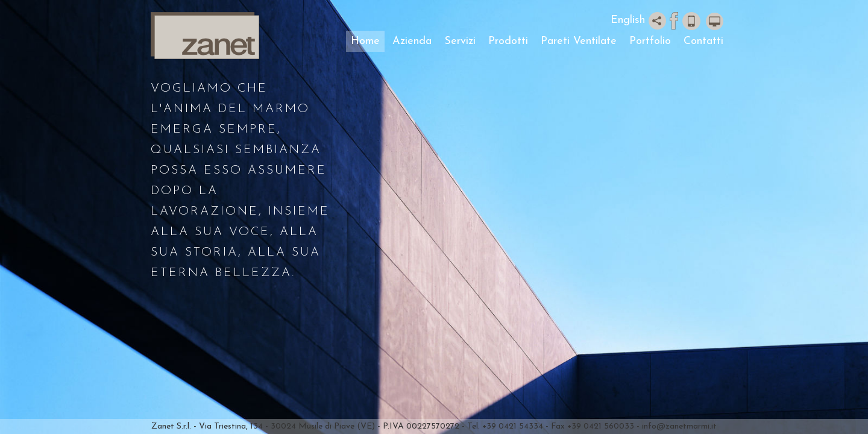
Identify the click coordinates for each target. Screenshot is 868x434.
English (628, 20)
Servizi (460, 41)
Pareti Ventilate (579, 41)
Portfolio (650, 41)
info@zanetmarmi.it (679, 426)
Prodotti (508, 41)
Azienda (412, 41)
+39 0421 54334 (513, 426)
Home (365, 41)
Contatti (703, 41)
